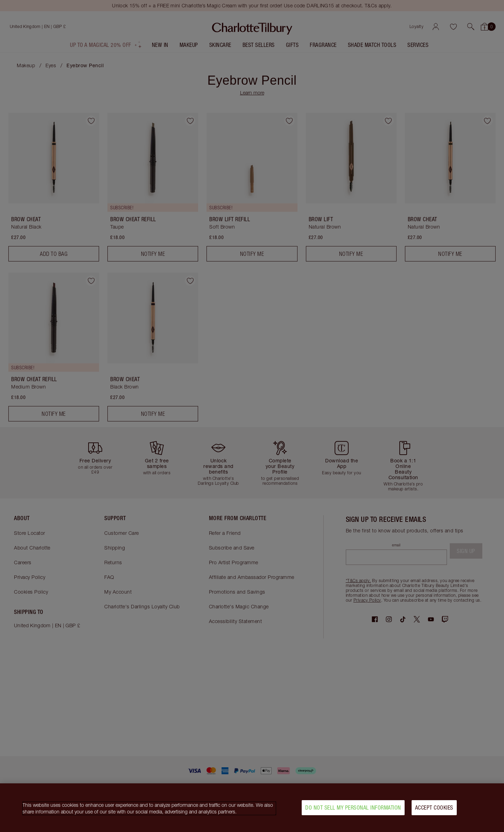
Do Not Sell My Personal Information (353, 807)
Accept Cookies (434, 807)
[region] (252, 808)
